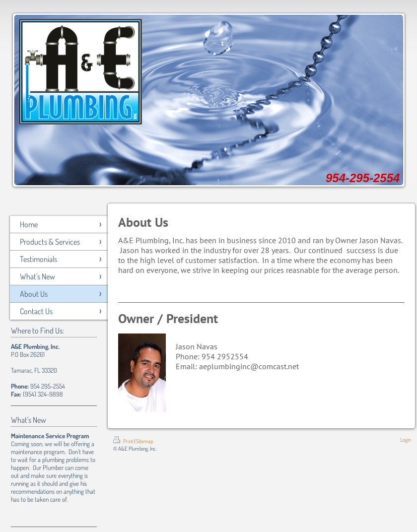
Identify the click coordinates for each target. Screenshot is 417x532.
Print (124, 441)
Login (406, 440)
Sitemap (144, 441)
